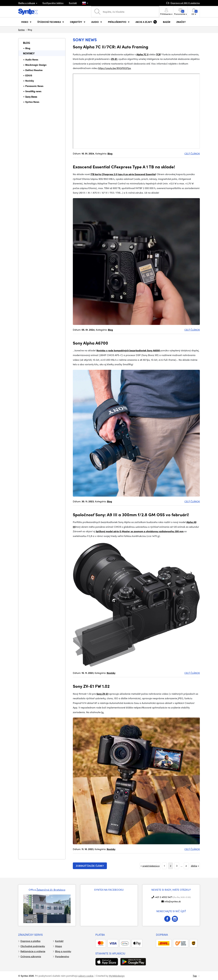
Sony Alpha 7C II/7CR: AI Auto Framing (111, 47)
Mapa (59, 946)
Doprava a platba (30, 941)
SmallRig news (33, 91)
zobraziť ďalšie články (90, 866)
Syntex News (32, 102)
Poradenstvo (62, 956)
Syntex (21, 30)
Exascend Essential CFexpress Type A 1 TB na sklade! (124, 167)
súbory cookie (86, 976)
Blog (27, 43)
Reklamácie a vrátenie (33, 951)
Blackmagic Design (36, 65)
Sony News (31, 96)
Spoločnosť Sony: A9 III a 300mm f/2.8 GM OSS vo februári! (131, 514)
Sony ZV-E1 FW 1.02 (91, 686)
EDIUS (29, 75)
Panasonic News (34, 86)
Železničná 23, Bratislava (51, 890)
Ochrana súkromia (31, 956)
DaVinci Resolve (34, 70)
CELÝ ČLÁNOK (192, 153)
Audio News (32, 59)
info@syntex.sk (173, 901)
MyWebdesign (117, 976)
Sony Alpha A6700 (90, 343)
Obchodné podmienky (33, 946)
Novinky (29, 53)
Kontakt (73, 3)
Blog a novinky (63, 951)
